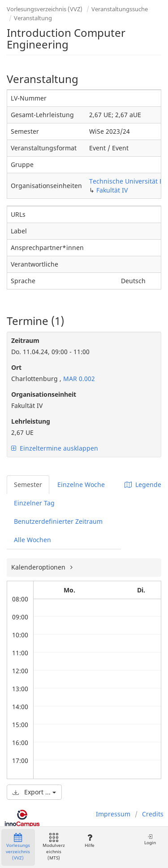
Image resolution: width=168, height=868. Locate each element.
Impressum (113, 814)
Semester (28, 484)
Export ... (34, 792)
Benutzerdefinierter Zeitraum (58, 521)
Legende (143, 484)
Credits (153, 814)
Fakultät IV (112, 190)
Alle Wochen (32, 540)
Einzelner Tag (34, 503)
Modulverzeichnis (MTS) (54, 847)
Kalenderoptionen (39, 567)
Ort (16, 367)
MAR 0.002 (78, 379)
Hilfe (89, 841)
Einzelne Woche (81, 484)
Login (150, 840)
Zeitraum (25, 340)
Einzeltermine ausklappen (55, 448)
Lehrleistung (31, 421)
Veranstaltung (33, 18)
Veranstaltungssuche (120, 9)
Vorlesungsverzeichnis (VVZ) (45, 9)
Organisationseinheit (44, 394)
